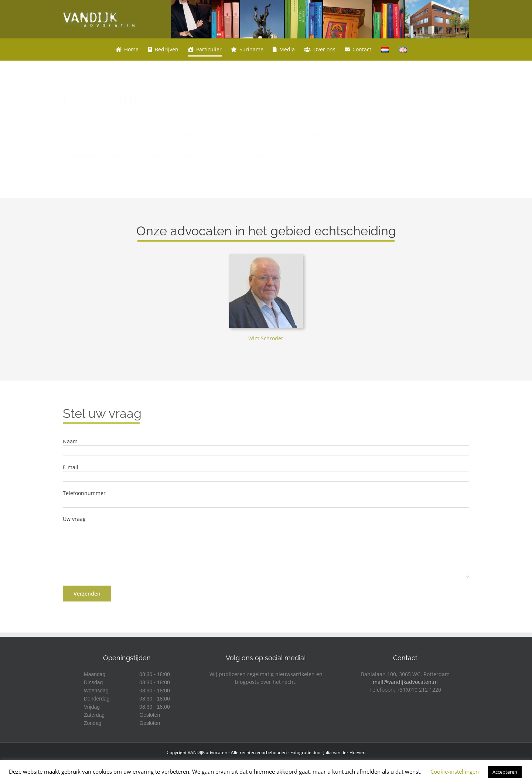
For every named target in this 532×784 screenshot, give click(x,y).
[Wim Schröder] (266, 256)
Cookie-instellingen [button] (455, 771)
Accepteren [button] (505, 772)
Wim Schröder (266, 338)
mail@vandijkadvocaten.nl (405, 682)
